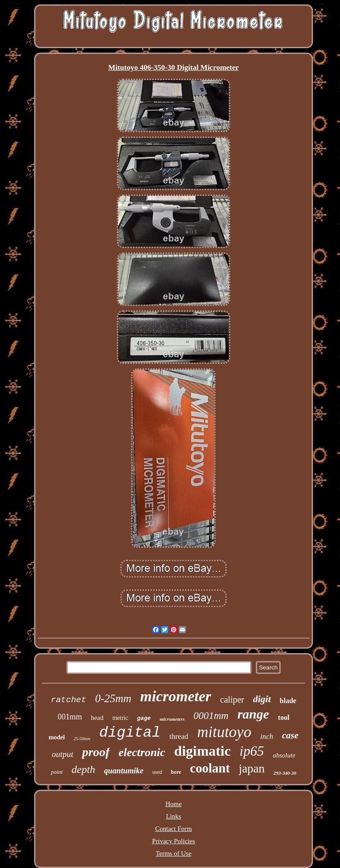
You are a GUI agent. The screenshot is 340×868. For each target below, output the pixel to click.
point (57, 772)
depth (83, 769)
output (63, 754)
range (253, 714)
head (97, 718)
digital (130, 733)
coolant (210, 768)
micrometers (172, 719)
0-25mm (113, 698)
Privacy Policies (173, 841)
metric (120, 718)
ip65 (252, 751)
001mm (70, 717)
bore (176, 772)
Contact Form (174, 829)
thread (179, 736)
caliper (232, 700)
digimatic (202, 751)
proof (96, 752)
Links (174, 816)
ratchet (69, 700)
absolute (284, 755)
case (290, 735)
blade (288, 701)
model (57, 737)
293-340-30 (285, 773)
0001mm (211, 716)
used (157, 772)
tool (284, 717)
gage (144, 718)
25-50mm (82, 739)
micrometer (176, 696)
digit (262, 699)
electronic (142, 752)
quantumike (124, 771)
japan (251, 769)
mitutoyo (224, 732)
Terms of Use (174, 853)
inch (267, 736)
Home (174, 804)
